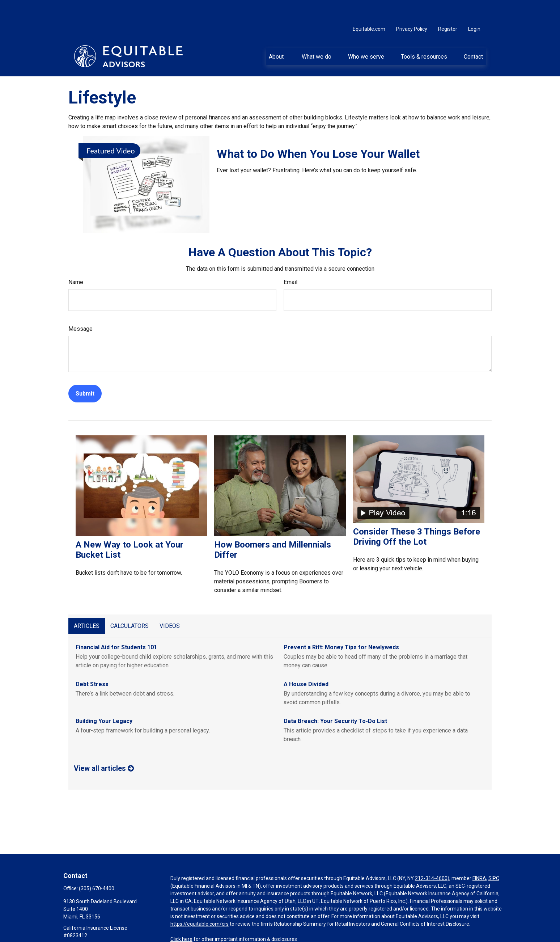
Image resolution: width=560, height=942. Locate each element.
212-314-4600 (431, 857)
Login (474, 7)
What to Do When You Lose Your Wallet (318, 132)
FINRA (479, 857)
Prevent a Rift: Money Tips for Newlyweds (341, 626)
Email (290, 260)
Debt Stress (92, 662)
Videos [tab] (170, 604)
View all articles (104, 747)
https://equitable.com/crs (200, 902)
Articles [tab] (87, 604)
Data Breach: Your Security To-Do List (335, 699)
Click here (181, 917)
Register (448, 7)
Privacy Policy (412, 7)
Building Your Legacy (104, 699)
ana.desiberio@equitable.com (97, 926)
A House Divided (306, 662)
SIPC (494, 857)
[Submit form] (85, 372)
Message (80, 307)
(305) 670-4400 (97, 867)
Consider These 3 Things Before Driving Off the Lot (417, 515)
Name (76, 260)
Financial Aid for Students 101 (116, 626)
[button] (277, 34)
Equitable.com (369, 7)
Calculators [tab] (130, 604)
